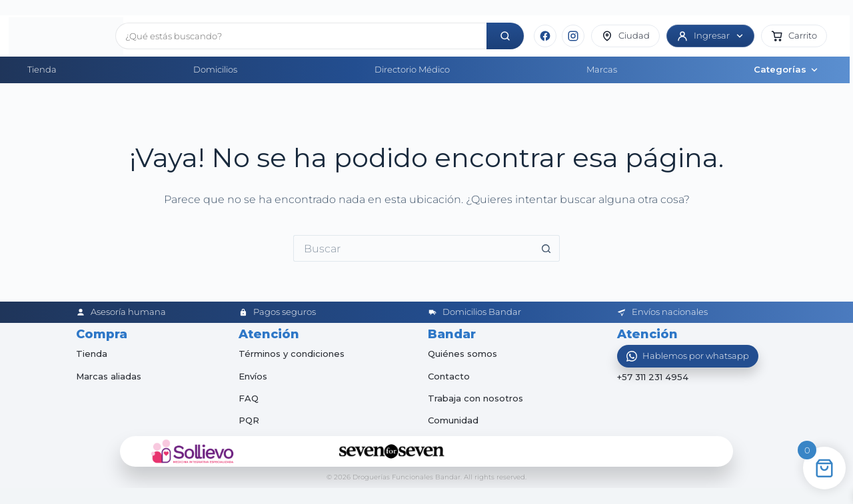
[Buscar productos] (301, 36)
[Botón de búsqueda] (546, 248)
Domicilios (215, 69)
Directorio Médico (412, 69)
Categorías (786, 69)
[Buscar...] (413, 248)
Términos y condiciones (292, 354)
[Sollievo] (193, 451)
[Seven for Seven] (392, 451)
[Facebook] (545, 36)
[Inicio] (57, 36)
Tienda (42, 69)
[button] (794, 36)
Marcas (602, 69)
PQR (249, 420)
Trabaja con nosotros (475, 398)
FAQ (249, 398)
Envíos (253, 376)
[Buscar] (505, 36)
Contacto (449, 376)
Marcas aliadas (109, 376)
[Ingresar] (710, 36)
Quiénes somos (462, 354)
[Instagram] (573, 36)
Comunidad (453, 420)
